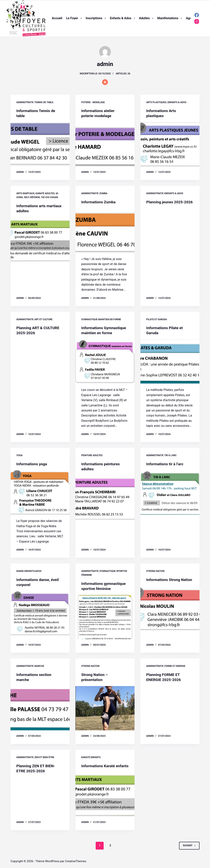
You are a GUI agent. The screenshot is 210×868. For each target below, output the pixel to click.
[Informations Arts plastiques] (170, 144)
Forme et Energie (175, 666)
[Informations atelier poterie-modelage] (105, 144)
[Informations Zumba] (105, 230)
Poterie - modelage (93, 102)
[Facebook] (197, 15)
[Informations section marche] (40, 708)
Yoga (19, 455)
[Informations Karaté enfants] (105, 799)
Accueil (57, 18)
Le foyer (75, 18)
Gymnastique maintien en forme (101, 319)
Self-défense (32, 197)
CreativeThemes (76, 861)
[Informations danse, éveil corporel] (40, 613)
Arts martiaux (25, 193)
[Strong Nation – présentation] (105, 708)
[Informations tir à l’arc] (170, 492)
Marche (39, 666)
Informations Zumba (99, 202)
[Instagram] (197, 21)
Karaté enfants (91, 757)
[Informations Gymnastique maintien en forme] (105, 361)
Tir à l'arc (171, 455)
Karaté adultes (45, 193)
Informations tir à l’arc (165, 464)
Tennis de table (44, 102)
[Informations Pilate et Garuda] (170, 361)
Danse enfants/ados (29, 571)
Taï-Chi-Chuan (49, 197)
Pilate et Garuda (157, 319)
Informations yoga (32, 464)
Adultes (147, 18)
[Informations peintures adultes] (105, 497)
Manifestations (170, 18)
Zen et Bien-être (44, 757)
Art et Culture (43, 319)
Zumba (103, 193)
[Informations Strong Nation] (170, 613)
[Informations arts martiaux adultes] (40, 239)
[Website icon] (105, 82)
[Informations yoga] (40, 492)
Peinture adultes (92, 455)
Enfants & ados (123, 18)
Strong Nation (155, 571)
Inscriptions (97, 18)
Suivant (189, 850)
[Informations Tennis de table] (40, 144)
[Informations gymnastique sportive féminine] (105, 617)
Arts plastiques (156, 102)
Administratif (25, 102)
